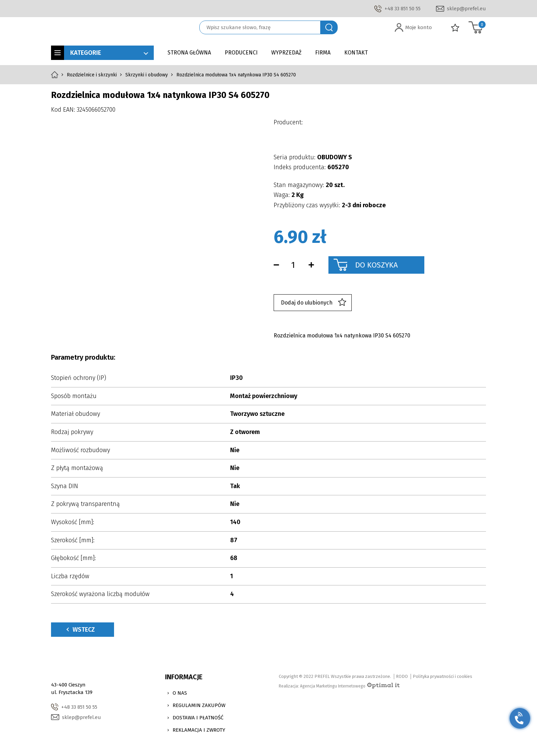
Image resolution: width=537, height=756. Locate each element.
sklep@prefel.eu (466, 9)
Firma (323, 53)
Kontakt (356, 53)
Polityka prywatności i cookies (442, 676)
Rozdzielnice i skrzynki (92, 75)
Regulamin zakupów (199, 705)
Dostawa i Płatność (198, 718)
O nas (180, 693)
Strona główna (189, 53)
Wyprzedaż (286, 53)
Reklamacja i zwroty (199, 730)
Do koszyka (377, 265)
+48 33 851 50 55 (403, 9)
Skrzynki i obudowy (147, 75)
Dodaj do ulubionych (314, 303)
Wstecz (81, 630)
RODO (402, 676)
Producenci (241, 53)
